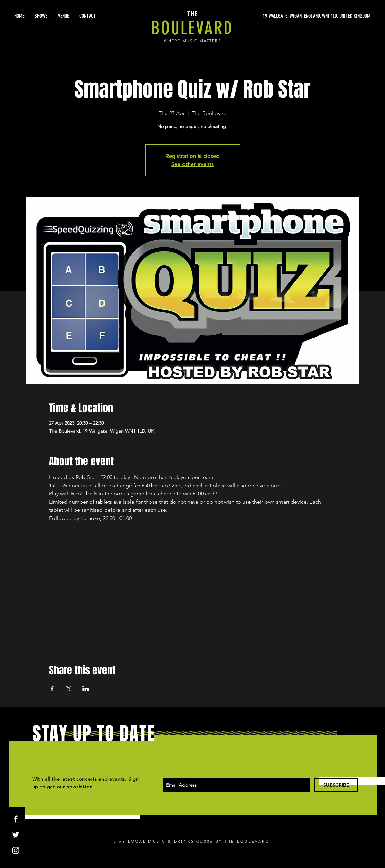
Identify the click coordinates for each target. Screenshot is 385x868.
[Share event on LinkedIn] (86, 689)
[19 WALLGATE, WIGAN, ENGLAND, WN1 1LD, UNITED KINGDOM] (306, 16)
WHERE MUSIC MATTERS (192, 41)
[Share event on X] (69, 689)
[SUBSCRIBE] (336, 785)
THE (192, 14)
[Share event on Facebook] (52, 689)
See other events (192, 164)
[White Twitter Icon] (16, 835)
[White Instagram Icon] (16, 850)
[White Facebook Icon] (16, 819)
